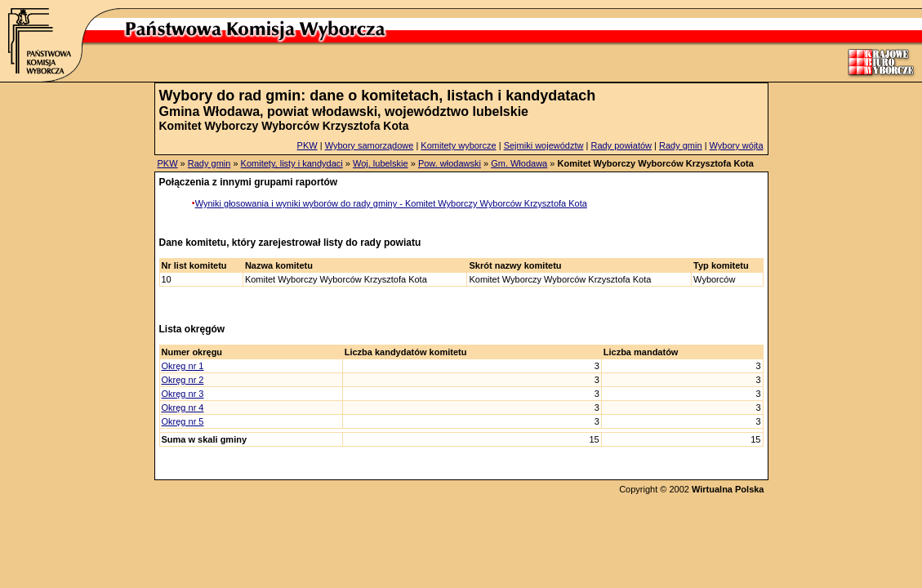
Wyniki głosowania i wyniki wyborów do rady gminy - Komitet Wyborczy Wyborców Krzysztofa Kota (391, 203)
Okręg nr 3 (183, 394)
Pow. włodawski (450, 163)
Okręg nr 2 (183, 380)
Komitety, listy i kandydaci (292, 163)
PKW (307, 145)
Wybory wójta (737, 145)
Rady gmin (681, 145)
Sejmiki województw (544, 145)
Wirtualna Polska (728, 489)
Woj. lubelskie (381, 163)
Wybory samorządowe (370, 145)
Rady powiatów (621, 145)
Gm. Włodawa (519, 163)
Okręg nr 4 (183, 408)
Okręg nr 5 (183, 421)
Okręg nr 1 (183, 366)
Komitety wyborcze (458, 145)
